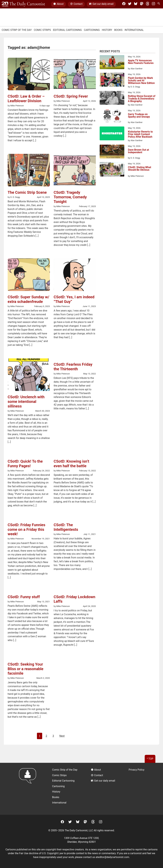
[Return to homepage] (29, 789)
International (134, 30)
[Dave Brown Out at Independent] (112, 152)
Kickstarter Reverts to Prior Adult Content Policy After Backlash (140, 134)
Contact (76, 4)
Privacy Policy (136, 770)
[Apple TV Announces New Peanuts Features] (112, 63)
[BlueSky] (136, 4)
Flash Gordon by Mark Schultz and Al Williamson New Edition (141, 81)
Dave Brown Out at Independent (138, 151)
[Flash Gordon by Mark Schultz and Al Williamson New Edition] (112, 80)
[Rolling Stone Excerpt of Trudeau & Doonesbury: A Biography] (112, 98)
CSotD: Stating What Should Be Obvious (140, 169)
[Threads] (148, 4)
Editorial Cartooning (67, 30)
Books (118, 30)
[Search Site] (159, 4)
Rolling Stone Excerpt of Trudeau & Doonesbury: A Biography (142, 99)
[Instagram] (153, 4)
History (107, 30)
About (58, 4)
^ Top (150, 759)
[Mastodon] (142, 4)
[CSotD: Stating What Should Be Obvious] (112, 170)
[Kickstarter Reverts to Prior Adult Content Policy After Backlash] (112, 134)
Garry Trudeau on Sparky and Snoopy (139, 116)
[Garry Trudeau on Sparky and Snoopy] (112, 116)
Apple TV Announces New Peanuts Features (141, 62)
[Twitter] (130, 4)
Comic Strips (42, 30)
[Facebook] (124, 4)
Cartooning (92, 30)
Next (62, 736)
